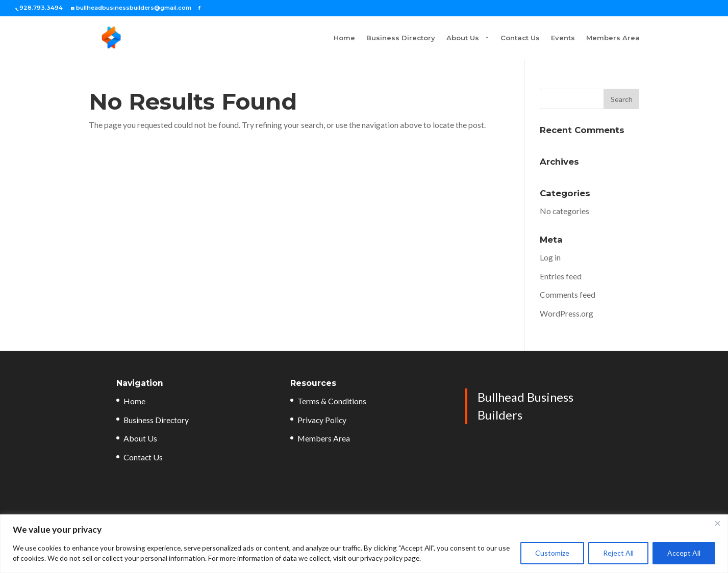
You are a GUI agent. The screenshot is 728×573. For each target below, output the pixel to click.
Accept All (684, 553)
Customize (552, 553)
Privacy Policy (322, 420)
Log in (550, 257)
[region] (364, 544)
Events (563, 38)
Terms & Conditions (332, 401)
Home (306, 38)
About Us (424, 38)
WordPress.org (567, 313)
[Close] (717, 523)
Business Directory (362, 38)
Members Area (613, 38)
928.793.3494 (41, 8)
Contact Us (520, 38)
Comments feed (568, 294)
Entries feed (561, 276)
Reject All (618, 553)
